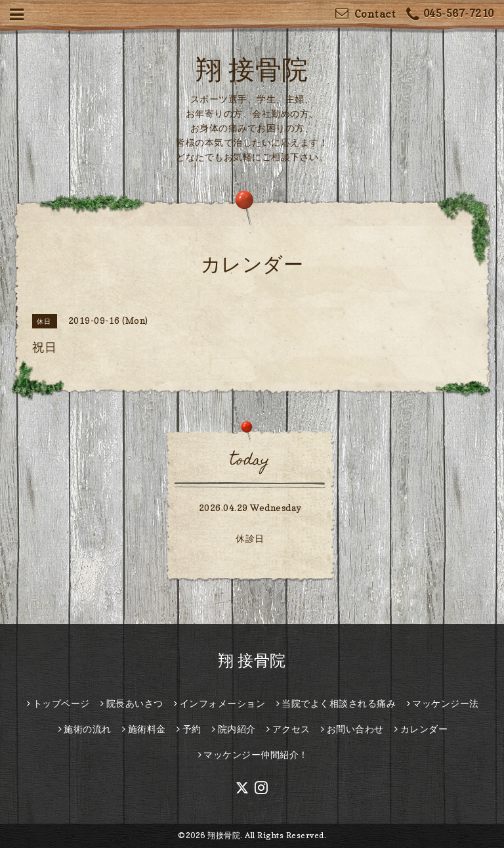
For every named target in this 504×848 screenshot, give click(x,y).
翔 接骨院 (252, 69)
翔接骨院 (224, 835)
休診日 (250, 538)
